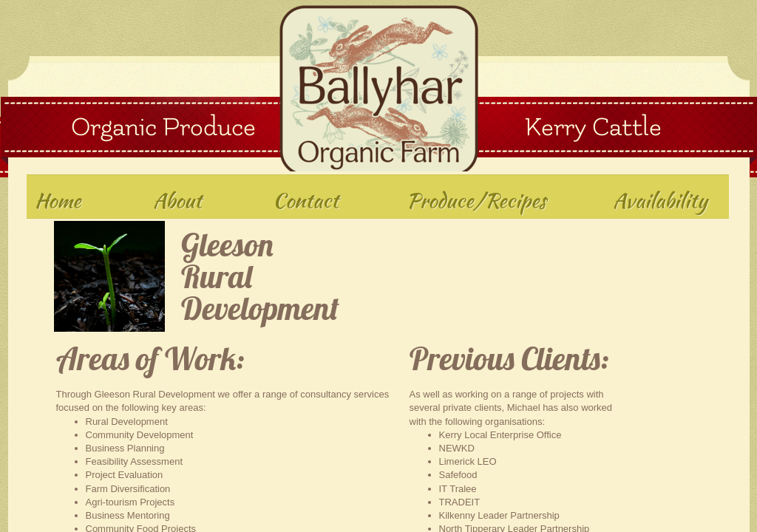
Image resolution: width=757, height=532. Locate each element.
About (177, 200)
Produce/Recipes (476, 200)
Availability (660, 200)
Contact (306, 200)
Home (58, 200)
